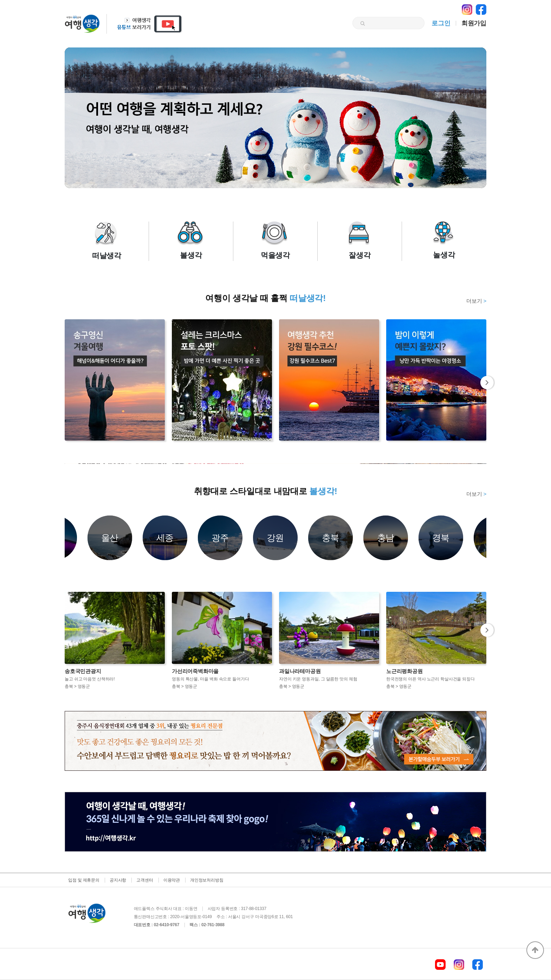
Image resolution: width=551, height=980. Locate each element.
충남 (386, 538)
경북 (441, 538)
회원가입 (474, 23)
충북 (331, 538)
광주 (220, 538)
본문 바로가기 (0, 0)
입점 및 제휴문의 (84, 880)
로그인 (441, 23)
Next (487, 383)
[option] (275, 464)
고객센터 (145, 880)
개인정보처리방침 (207, 880)
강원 (275, 538)
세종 (165, 538)
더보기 (476, 301)
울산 (110, 538)
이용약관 (172, 880)
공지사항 (118, 880)
